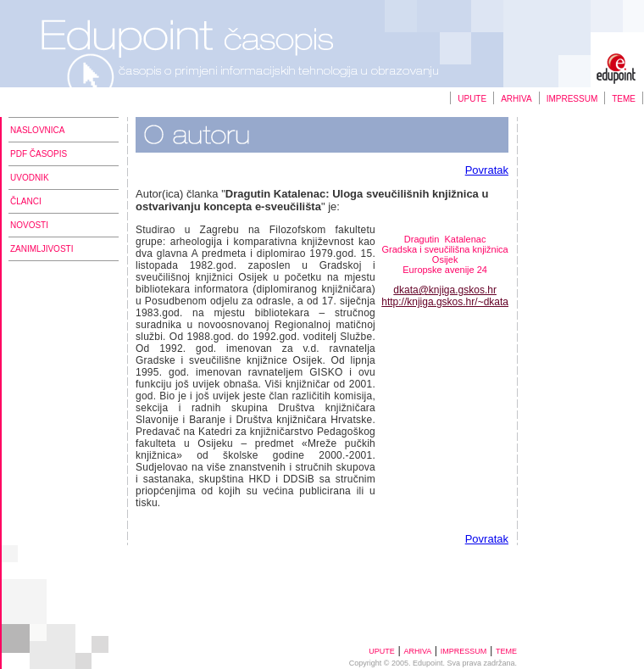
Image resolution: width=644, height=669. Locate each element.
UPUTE (472, 99)
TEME (624, 99)
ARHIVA (516, 99)
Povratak (487, 170)
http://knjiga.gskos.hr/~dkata (445, 302)
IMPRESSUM (572, 99)
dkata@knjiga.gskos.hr (445, 290)
